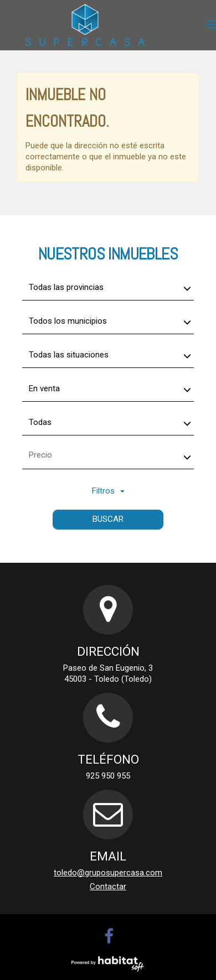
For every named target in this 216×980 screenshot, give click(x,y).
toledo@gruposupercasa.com (108, 873)
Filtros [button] (108, 491)
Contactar (108, 886)
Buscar (108, 519)
